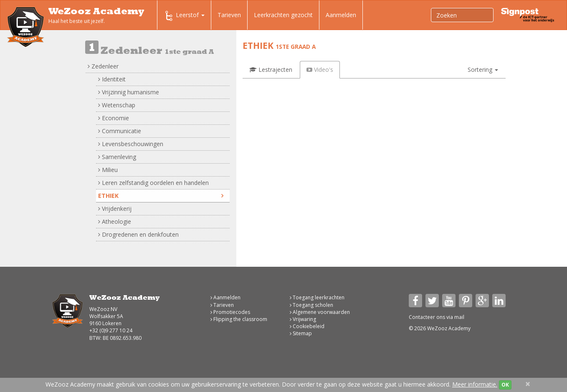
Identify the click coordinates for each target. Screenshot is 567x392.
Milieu (108, 170)
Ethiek (161, 196)
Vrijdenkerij (115, 209)
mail (459, 317)
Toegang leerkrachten (317, 297)
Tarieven (229, 15)
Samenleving (117, 157)
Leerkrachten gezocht (283, 15)
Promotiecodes (230, 312)
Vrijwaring (303, 319)
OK (505, 385)
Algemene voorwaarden (320, 312)
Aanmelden (341, 15)
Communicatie (120, 131)
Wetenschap (117, 105)
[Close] (528, 384)
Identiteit (112, 79)
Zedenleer (103, 66)
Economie (114, 118)
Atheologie (115, 221)
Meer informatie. (475, 384)
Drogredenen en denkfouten (138, 234)
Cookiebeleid (307, 326)
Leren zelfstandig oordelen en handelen (153, 183)
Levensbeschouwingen (131, 144)
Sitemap (301, 333)
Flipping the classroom (239, 319)
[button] (483, 70)
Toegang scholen (311, 305)
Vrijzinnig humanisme (129, 92)
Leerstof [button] (184, 16)
